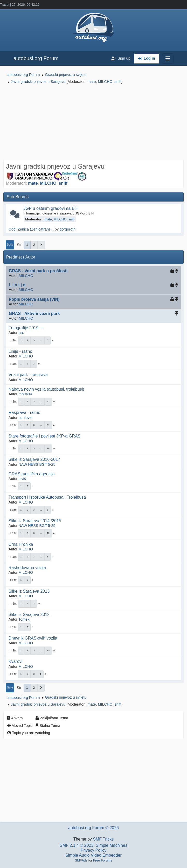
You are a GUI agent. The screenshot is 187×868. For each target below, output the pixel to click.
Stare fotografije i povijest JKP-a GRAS (44, 436)
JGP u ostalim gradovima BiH (51, 208)
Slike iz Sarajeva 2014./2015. (35, 521)
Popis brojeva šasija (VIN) (34, 299)
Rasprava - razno (25, 413)
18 (48, 448)
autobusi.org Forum (36, 58)
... (41, 340)
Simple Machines (112, 845)
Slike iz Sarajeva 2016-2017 (34, 459)
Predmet (14, 257)
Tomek (24, 619)
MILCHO (105, 82)
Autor (30, 257)
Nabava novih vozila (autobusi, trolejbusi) (46, 389)
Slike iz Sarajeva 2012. (30, 615)
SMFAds (81, 860)
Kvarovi (15, 661)
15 (48, 650)
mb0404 (25, 394)
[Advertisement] (93, 123)
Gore (10, 688)
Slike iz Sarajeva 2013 (29, 591)
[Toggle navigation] (168, 59)
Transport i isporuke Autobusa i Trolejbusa (47, 497)
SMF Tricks (103, 839)
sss (21, 333)
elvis (22, 479)
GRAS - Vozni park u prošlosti (38, 271)
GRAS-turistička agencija (32, 474)
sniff (118, 82)
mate (92, 82)
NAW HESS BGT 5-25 (37, 464)
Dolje (10, 245)
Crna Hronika (21, 544)
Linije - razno (20, 351)
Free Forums (103, 860)
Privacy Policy (94, 850)
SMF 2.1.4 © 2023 (77, 845)
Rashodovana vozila (27, 568)
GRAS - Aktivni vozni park (34, 314)
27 (48, 401)
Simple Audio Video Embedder (93, 855)
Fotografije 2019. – (26, 328)
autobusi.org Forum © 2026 (93, 828)
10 (48, 533)
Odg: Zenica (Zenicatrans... (31, 229)
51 (48, 425)
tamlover (26, 418)
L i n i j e (17, 285)
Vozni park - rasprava (28, 375)
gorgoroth (68, 229)
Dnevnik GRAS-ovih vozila (33, 638)
